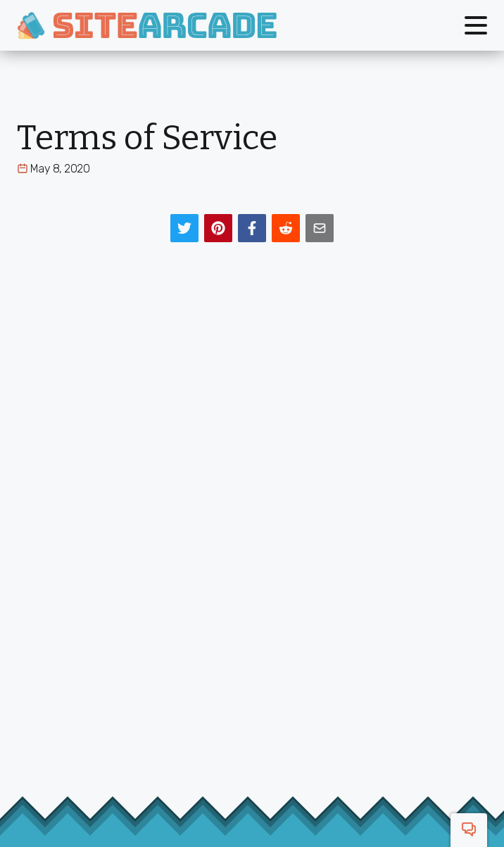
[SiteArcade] (147, 25)
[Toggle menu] (476, 25)
